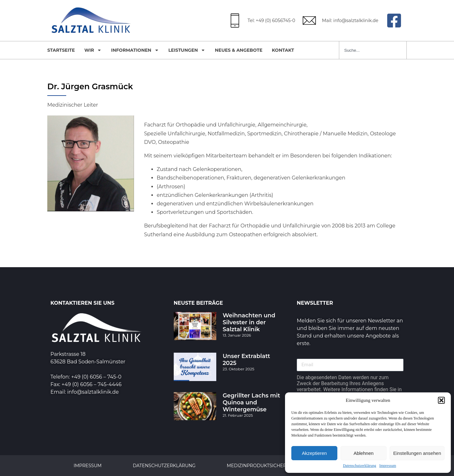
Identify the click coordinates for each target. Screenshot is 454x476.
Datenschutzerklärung (360, 466)
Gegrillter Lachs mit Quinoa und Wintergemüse (251, 403)
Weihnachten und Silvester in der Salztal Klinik (249, 322)
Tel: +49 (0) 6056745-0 (271, 21)
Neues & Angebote (239, 50)
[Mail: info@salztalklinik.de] (309, 21)
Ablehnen (363, 453)
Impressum (388, 466)
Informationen (135, 50)
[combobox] (373, 50)
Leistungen (187, 50)
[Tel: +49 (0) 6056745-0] (235, 21)
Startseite (61, 50)
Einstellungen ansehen (417, 453)
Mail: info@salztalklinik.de (350, 21)
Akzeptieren (314, 453)
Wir (93, 50)
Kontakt (283, 50)
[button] (441, 400)
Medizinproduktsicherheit (262, 466)
